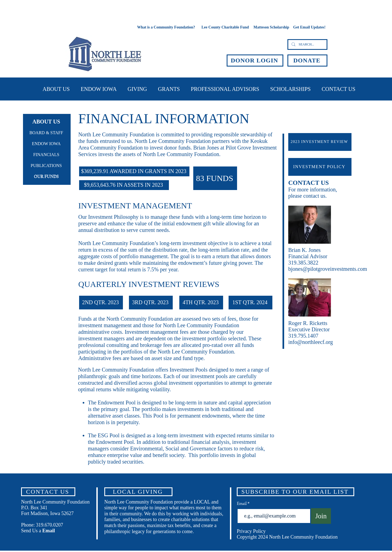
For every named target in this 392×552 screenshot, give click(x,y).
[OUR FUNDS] (47, 177)
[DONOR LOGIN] (255, 61)
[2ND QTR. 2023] (101, 303)
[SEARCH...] (307, 44)
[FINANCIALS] (47, 155)
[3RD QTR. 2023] (151, 303)
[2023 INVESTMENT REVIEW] (320, 142)
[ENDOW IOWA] (47, 144)
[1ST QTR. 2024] (250, 303)
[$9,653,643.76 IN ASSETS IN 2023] (124, 185)
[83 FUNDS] (215, 178)
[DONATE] (307, 61)
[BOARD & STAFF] (47, 133)
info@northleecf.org (311, 342)
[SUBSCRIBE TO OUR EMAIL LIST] (296, 492)
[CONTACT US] (48, 492)
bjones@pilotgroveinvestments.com (328, 269)
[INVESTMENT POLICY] (320, 167)
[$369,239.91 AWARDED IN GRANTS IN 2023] (134, 171)
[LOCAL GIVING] (138, 492)
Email (242, 504)
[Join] (321, 516)
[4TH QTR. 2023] (201, 303)
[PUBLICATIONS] (47, 166)
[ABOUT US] (47, 122)
